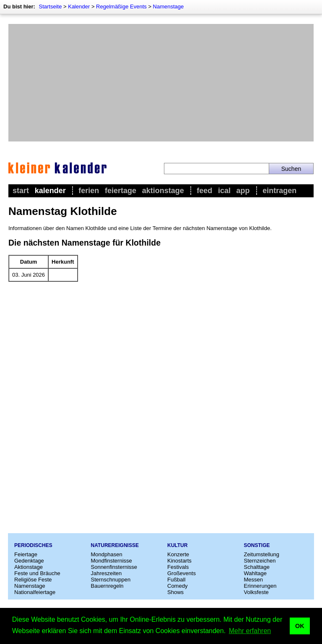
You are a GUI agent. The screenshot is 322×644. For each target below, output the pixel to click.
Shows (175, 592)
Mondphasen (107, 554)
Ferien (89, 191)
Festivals (178, 567)
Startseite (50, 7)
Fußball (176, 580)
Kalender (79, 7)
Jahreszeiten (106, 573)
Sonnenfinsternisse (114, 567)
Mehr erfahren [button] (250, 631)
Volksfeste (256, 592)
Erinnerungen (260, 586)
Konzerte (178, 554)
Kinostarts (179, 561)
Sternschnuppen (111, 580)
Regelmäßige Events (121, 7)
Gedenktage (29, 561)
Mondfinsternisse (112, 561)
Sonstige (257, 545)
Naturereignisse (115, 545)
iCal (224, 191)
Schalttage (257, 567)
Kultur (177, 545)
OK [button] (300, 626)
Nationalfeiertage (35, 592)
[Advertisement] (161, 83)
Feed (204, 191)
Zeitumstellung (262, 554)
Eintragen (279, 191)
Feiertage (121, 191)
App (243, 191)
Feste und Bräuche (37, 573)
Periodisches (33, 545)
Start (21, 191)
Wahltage (255, 573)
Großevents (182, 573)
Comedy (177, 586)
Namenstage (169, 7)
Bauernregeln (107, 586)
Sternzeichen (260, 561)
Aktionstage (163, 191)
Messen (254, 580)
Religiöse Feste (33, 580)
